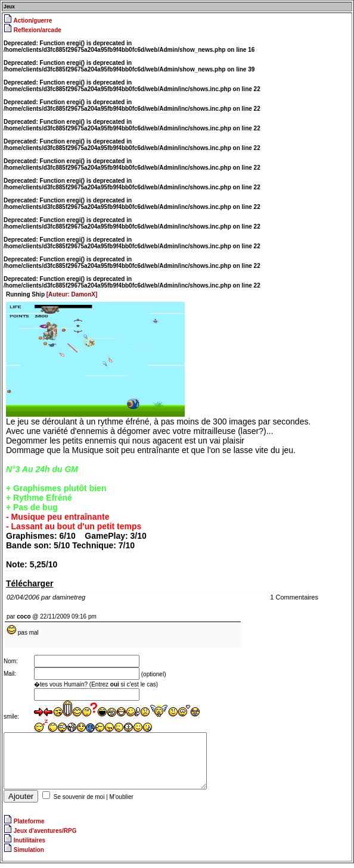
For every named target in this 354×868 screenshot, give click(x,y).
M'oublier (122, 802)
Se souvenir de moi (79, 802)
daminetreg (69, 597)
